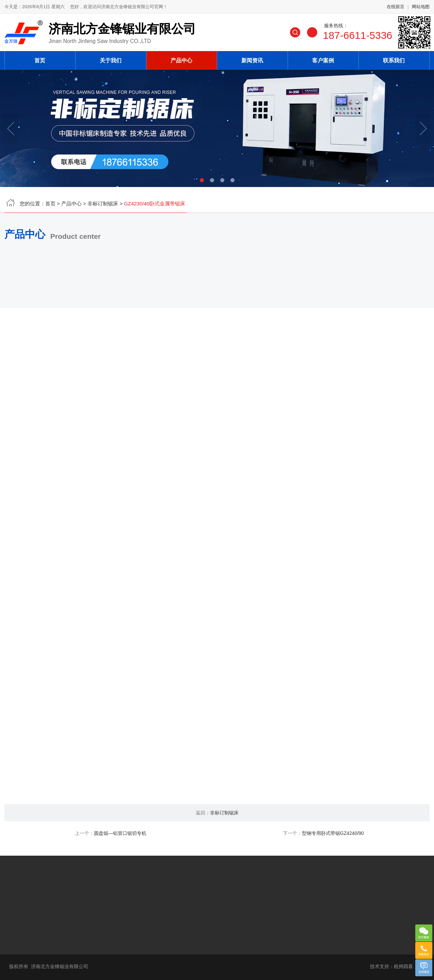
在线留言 (396, 9)
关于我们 (111, 58)
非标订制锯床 (103, 206)
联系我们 (394, 58)
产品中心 (181, 58)
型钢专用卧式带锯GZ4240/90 (333, 833)
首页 (40, 58)
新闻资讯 (252, 58)
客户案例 (323, 58)
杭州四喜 (403, 966)
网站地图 (421, 9)
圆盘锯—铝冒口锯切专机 (120, 833)
